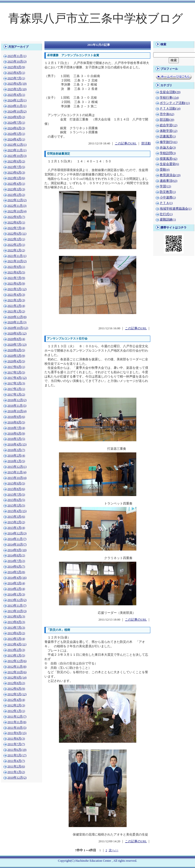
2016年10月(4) (17, 411)
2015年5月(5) (16, 505)
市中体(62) (167, 114)
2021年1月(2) (16, 311)
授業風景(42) (169, 159)
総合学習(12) (169, 125)
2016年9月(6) (16, 417)
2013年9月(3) (16, 616)
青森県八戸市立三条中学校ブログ (96, 18)
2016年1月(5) (16, 461)
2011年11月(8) (17, 722)
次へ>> (114, 850)
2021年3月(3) (16, 300)
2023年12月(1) (17, 145)
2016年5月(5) (16, 439)
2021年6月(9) (16, 284)
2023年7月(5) (16, 167)
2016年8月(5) (16, 422)
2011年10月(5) (17, 728)
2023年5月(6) (16, 178)
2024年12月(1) (17, 100)
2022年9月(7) (16, 217)
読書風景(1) (168, 136)
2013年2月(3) (16, 650)
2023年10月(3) (17, 156)
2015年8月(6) (16, 489)
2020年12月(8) (17, 317)
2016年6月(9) (16, 434)
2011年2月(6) (16, 766)
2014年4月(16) (17, 578)
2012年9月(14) (17, 678)
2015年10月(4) (17, 478)
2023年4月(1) (16, 184)
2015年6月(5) (16, 500)
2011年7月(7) (16, 744)
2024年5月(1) (16, 134)
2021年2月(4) (16, 306)
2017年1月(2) (16, 395)
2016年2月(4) (16, 456)
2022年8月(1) (16, 222)
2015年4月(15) (17, 511)
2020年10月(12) (18, 328)
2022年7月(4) (16, 228)
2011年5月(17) (17, 755)
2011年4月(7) (16, 761)
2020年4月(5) (16, 361)
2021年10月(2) (17, 261)
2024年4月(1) (16, 139)
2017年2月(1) (16, 389)
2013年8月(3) (16, 622)
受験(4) (165, 170)
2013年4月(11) (17, 644)
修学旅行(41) (169, 142)
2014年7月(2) (16, 561)
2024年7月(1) (16, 123)
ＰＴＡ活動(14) (170, 109)
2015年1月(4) (16, 528)
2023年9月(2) (16, 161)
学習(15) (165, 186)
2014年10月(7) (17, 544)
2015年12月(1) (17, 467)
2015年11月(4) (17, 472)
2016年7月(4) (16, 428)
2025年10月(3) (17, 62)
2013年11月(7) (17, 606)
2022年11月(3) (17, 206)
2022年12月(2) (17, 200)
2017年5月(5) (16, 372)
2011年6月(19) (17, 750)
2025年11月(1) (17, 56)
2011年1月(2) (16, 772)
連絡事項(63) (169, 181)
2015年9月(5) (16, 483)
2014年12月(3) (17, 533)
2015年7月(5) (16, 495)
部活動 (146, 143)
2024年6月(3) (16, 128)
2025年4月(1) (16, 95)
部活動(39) (167, 120)
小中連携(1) (168, 197)
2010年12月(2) (17, 778)
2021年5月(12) (17, 289)
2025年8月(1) (16, 73)
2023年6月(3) (16, 173)
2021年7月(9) (16, 278)
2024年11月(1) (17, 106)
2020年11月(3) (17, 322)
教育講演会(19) (170, 175)
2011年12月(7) (17, 717)
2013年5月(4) (16, 639)
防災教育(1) (168, 192)
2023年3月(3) (16, 189)
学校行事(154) (169, 98)
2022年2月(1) (16, 245)
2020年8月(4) (16, 339)
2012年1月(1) (16, 711)
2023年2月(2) (16, 195)
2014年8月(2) (16, 555)
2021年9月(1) (16, 267)
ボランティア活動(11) (175, 103)
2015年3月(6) (16, 517)
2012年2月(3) (16, 705)
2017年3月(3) (16, 383)
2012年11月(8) (17, 667)
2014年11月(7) (17, 539)
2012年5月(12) (17, 694)
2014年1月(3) (16, 594)
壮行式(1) (166, 214)
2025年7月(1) (16, 78)
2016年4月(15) (17, 444)
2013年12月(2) (17, 600)
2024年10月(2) (17, 111)
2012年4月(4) (16, 700)
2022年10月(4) (17, 211)
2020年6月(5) (16, 350)
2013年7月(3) (16, 628)
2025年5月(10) (17, 89)
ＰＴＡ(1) (166, 203)
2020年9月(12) (17, 333)
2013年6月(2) (16, 633)
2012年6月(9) (16, 689)
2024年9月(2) (16, 117)
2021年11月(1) (17, 256)
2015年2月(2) (16, 522)
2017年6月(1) (16, 367)
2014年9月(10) (17, 550)
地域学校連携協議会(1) (176, 209)
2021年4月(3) (16, 295)
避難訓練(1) (168, 220)
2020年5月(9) (16, 356)
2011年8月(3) (16, 739)
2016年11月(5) (17, 406)
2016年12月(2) (17, 400)
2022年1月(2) (16, 250)
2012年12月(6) (17, 661)
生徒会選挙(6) (169, 164)
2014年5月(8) (16, 572)
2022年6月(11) (17, 234)
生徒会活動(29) (170, 92)
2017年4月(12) (17, 378)
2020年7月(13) (17, 345)
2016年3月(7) (16, 450)
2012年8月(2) (16, 683)
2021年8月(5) (16, 272)
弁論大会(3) (168, 148)
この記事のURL (126, 143)
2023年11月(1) (17, 150)
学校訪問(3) (168, 153)
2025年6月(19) (17, 84)
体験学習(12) (169, 131)
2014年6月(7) (16, 567)
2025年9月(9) (16, 67)
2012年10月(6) (17, 672)
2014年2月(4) (16, 589)
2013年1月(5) (16, 655)
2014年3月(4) (16, 583)
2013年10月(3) (17, 611)
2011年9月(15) (17, 733)
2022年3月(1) (16, 239)
